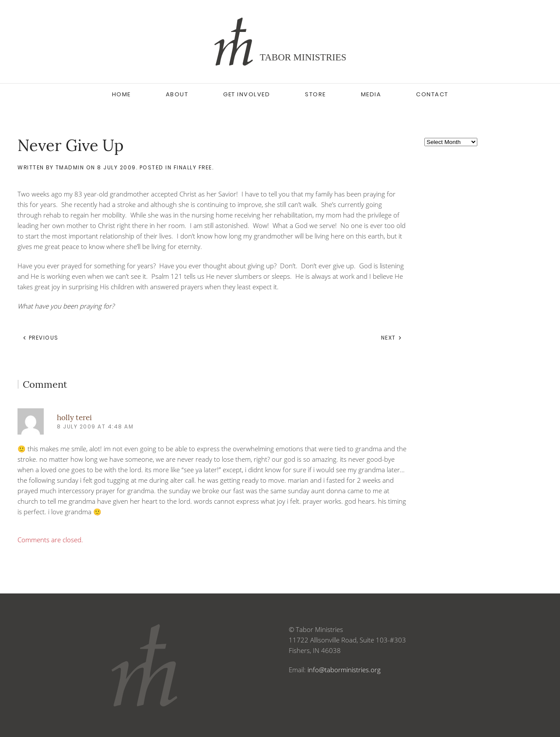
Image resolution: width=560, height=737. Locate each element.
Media (371, 94)
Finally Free (193, 167)
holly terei (74, 418)
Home (121, 94)
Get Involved (247, 94)
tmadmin (70, 167)
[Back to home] (280, 42)
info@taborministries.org (344, 670)
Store (315, 94)
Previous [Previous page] (40, 338)
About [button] (177, 94)
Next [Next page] (392, 338)
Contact (432, 94)
